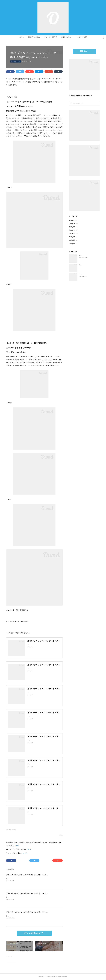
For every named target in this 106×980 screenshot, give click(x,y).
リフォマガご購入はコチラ (34, 933)
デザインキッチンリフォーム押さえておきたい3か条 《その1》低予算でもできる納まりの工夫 (37, 912)
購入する (84, 51)
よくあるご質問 (81, 37)
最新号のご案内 (34, 37)
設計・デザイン (16, 61)
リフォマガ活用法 (51, 37)
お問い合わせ (66, 37)
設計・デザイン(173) (11, 830)
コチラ (17, 846)
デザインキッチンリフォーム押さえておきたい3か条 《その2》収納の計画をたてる (34, 893)
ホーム (22, 37)
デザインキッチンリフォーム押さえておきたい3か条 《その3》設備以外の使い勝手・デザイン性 (38, 875)
